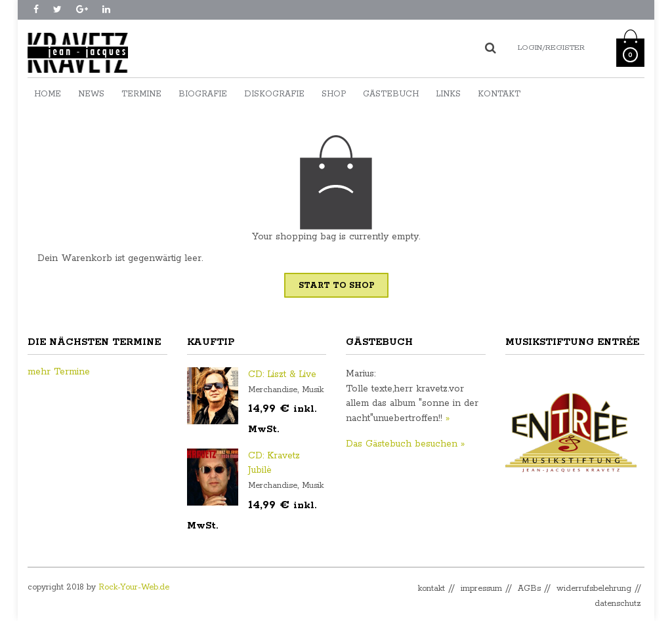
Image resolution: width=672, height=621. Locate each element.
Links (448, 94)
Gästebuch (391, 94)
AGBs (529, 589)
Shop (334, 94)
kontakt (431, 589)
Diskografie (274, 94)
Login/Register (551, 48)
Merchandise (273, 390)
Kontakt (499, 94)
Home (48, 94)
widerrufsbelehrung (594, 589)
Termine (141, 94)
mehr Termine (59, 372)
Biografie (203, 94)
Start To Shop (336, 286)
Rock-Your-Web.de (134, 587)
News (91, 94)
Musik (313, 390)
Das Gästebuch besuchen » (405, 444)
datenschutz (618, 604)
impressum (481, 589)
